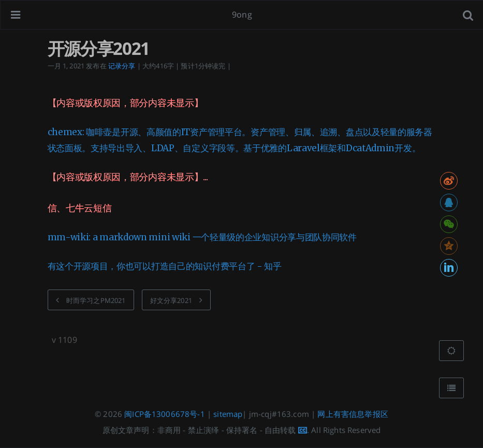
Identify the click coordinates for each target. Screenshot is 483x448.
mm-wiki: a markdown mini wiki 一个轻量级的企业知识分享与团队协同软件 (202, 237)
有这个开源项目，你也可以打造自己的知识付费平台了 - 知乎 (165, 266)
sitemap (228, 414)
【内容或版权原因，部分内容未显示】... (128, 177)
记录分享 (122, 66)
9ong (242, 15)
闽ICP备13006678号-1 (165, 414)
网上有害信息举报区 (353, 414)
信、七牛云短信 (80, 208)
